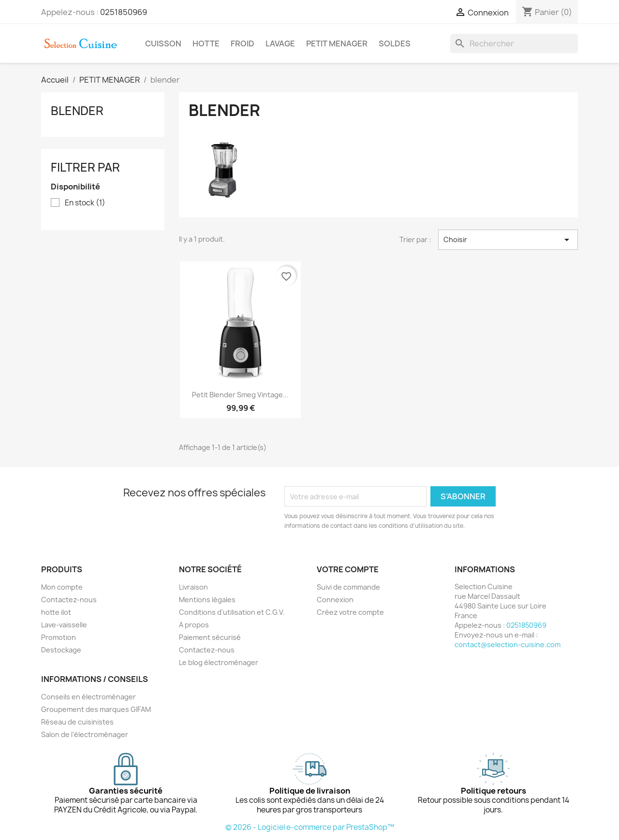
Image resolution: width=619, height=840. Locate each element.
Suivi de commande (348, 587)
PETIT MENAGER (337, 43)
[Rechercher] (514, 43)
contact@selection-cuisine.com (508, 644)
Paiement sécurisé (210, 637)
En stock (85, 203)
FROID (243, 43)
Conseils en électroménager (88, 697)
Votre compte (348, 569)
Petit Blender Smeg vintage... (240, 395)
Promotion (59, 637)
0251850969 (124, 12)
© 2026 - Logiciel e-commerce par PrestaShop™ (310, 827)
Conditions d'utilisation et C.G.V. (232, 612)
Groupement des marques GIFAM (96, 709)
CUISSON (163, 43)
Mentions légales (207, 600)
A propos (194, 625)
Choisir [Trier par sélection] (508, 240)
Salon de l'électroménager (85, 734)
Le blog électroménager (219, 662)
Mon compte (62, 587)
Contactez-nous (69, 600)
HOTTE (206, 43)
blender (77, 111)
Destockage (61, 650)
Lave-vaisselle (64, 625)
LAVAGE (280, 43)
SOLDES (395, 43)
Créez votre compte (350, 612)
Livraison (193, 587)
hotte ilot (56, 612)
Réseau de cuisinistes (77, 722)
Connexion (335, 600)
